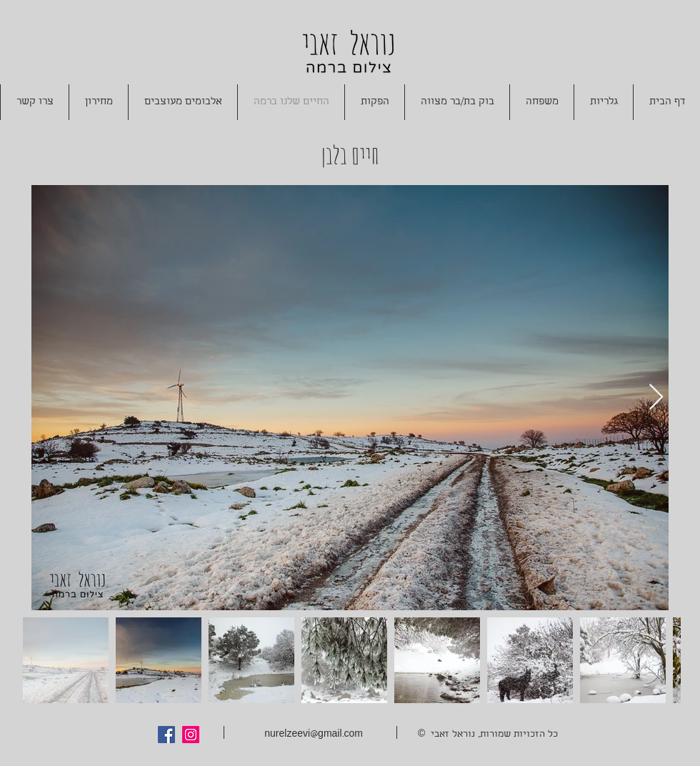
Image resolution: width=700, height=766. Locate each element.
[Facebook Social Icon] (166, 735)
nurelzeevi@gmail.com (314, 735)
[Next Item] (656, 398)
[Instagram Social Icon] (191, 735)
